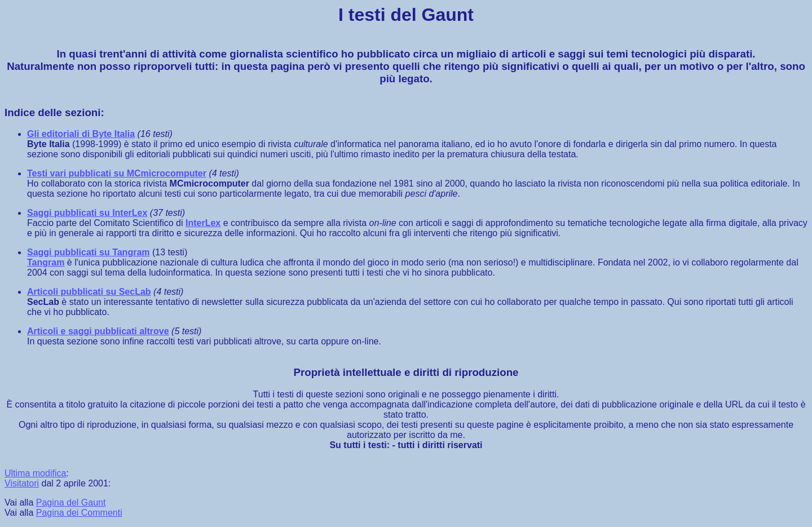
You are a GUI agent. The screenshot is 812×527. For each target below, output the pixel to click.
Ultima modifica (35, 473)
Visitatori (22, 483)
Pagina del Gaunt (71, 502)
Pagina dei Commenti (79, 513)
